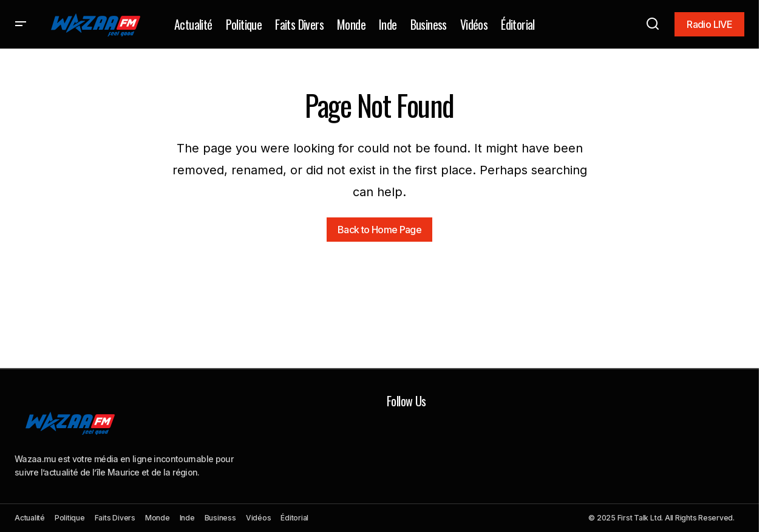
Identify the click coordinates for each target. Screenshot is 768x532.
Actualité (30, 518)
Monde (158, 518)
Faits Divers (115, 518)
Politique (70, 518)
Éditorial (294, 518)
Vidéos (259, 518)
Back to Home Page (379, 230)
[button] (21, 24)
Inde (187, 518)
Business (220, 518)
